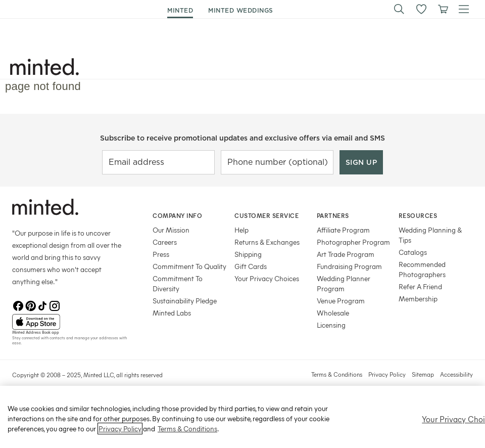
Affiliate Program (343, 230)
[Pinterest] (30, 306)
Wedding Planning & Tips (430, 235)
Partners (333, 215)
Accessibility (456, 374)
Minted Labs (172, 313)
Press (161, 254)
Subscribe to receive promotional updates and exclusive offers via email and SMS (243, 138)
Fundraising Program (349, 266)
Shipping (248, 254)
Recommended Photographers (422, 269)
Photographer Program (353, 242)
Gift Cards (251, 266)
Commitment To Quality (189, 266)
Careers (165, 242)
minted (180, 10)
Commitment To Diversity (178, 283)
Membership (418, 299)
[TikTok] (42, 306)
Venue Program (341, 301)
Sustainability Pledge (185, 301)
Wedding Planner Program (344, 283)
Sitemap (423, 374)
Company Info (177, 215)
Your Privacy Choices (267, 278)
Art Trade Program (346, 254)
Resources (418, 215)
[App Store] (70, 322)
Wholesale (333, 313)
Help (241, 230)
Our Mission (171, 230)
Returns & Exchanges (267, 242)
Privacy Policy (387, 374)
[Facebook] (18, 306)
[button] (399, 9)
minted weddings (241, 10)
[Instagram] (55, 306)
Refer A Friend (420, 286)
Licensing (331, 325)
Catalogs (413, 252)
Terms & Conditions (337, 374)
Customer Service (266, 215)
